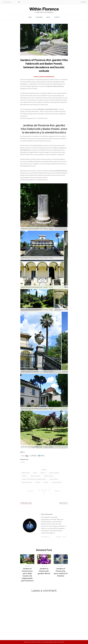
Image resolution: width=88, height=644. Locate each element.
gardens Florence (35, 476)
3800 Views (57, 491)
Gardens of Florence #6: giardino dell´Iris (44, 571)
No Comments (30, 491)
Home (30, 17)
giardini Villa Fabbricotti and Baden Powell (34, 479)
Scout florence (53, 479)
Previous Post (26, 503)
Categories (39, 17)
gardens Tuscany (49, 476)
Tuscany (46, 482)
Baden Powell (26, 473)
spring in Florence (27, 482)
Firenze (35, 473)
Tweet (23, 455)
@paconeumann (54, 642)
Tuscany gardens (56, 482)
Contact (57, 17)
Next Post (64, 503)
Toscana (38, 482)
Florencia (24, 476)
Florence (43, 473)
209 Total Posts (45, 537)
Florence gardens (54, 473)
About (48, 17)
